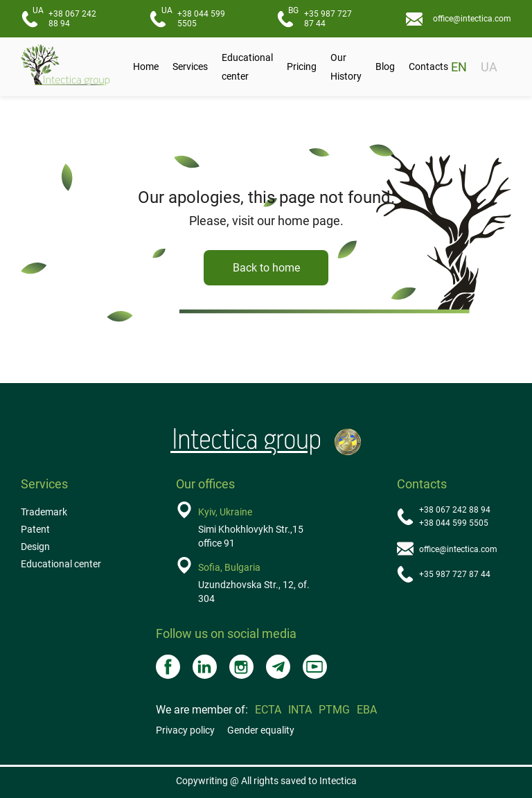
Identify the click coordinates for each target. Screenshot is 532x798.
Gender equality (261, 730)
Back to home (266, 268)
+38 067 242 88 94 (64, 17)
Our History (346, 67)
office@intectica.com (472, 19)
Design (35, 547)
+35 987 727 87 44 (320, 17)
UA (489, 67)
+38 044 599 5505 (193, 17)
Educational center (247, 67)
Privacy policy (185, 730)
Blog (385, 66)
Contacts (428, 66)
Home (146, 66)
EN (459, 67)
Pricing (302, 66)
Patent (35, 529)
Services (190, 66)
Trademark (44, 512)
